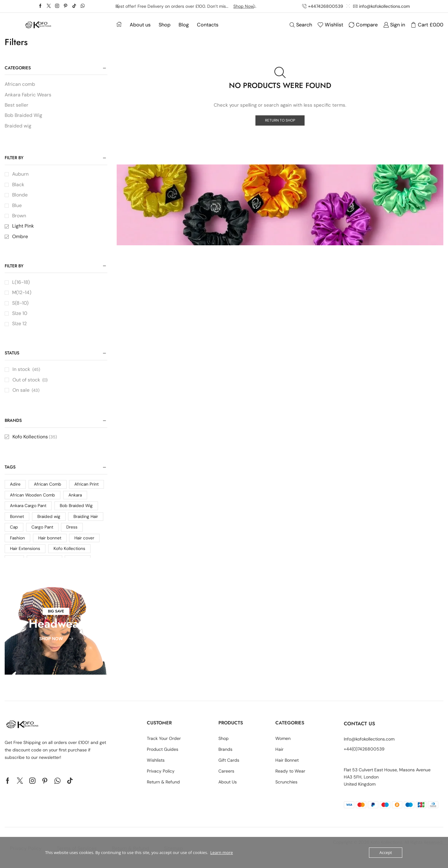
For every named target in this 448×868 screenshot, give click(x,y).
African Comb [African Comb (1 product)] (48, 488)
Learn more (221, 852)
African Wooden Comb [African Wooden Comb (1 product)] (33, 499)
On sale (26, 393)
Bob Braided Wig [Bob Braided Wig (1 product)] (78, 510)
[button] (56, 615)
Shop (165, 25)
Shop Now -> (245, 6)
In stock (27, 372)
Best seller (17, 106)
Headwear (56, 628)
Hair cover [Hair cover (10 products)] (86, 543)
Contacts (208, 25)
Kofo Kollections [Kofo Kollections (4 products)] (70, 554)
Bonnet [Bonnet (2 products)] (17, 521)
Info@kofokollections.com (369, 743)
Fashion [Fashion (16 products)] (18, 543)
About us (140, 25)
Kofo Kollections (35, 440)
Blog (184, 25)
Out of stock (30, 383)
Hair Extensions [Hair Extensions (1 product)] (25, 554)
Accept (386, 852)
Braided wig (18, 126)
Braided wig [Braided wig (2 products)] (49, 521)
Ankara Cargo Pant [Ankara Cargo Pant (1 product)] (29, 510)
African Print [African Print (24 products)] (87, 488)
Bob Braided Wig (24, 116)
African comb (20, 84)
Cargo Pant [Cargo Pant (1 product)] (43, 532)
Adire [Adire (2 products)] (15, 488)
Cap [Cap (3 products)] (14, 532)
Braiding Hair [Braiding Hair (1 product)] (87, 521)
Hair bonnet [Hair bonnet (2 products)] (50, 543)
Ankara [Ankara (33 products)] (76, 499)
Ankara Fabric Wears (28, 95)
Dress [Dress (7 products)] (73, 532)
